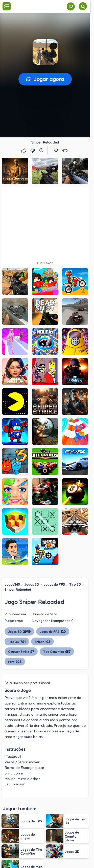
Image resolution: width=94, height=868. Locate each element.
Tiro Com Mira (57, 651)
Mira (15, 662)
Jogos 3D (32, 584)
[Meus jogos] (71, 6)
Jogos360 (12, 584)
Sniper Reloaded (18, 589)
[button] (45, 52)
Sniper (42, 641)
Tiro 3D (75, 584)
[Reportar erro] (42, 150)
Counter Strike (21, 651)
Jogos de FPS (54, 584)
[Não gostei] (33, 150)
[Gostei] (24, 150)
